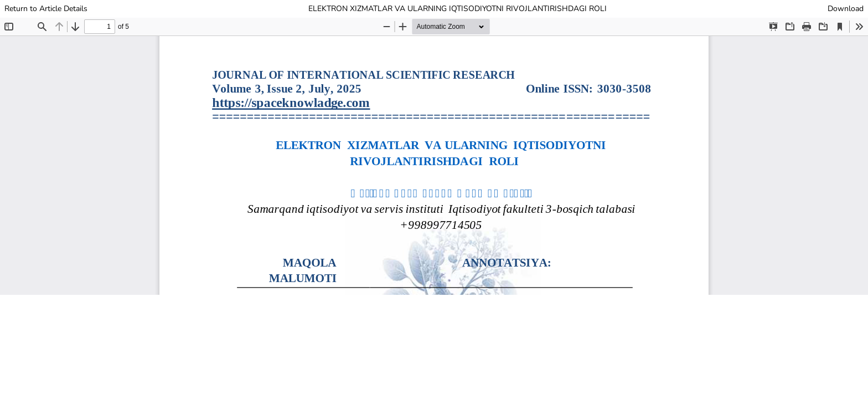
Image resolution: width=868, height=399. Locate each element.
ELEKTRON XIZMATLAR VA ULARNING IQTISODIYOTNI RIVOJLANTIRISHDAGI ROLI (458, 9)
